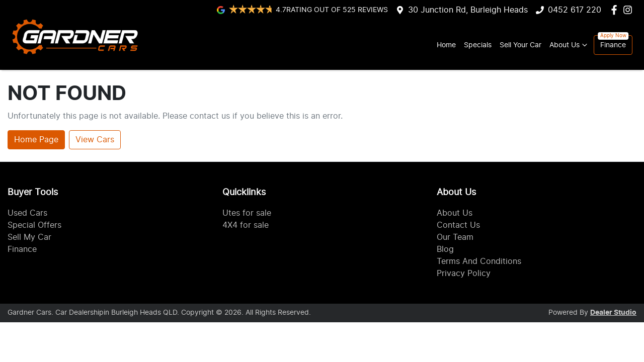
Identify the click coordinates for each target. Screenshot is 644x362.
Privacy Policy (464, 274)
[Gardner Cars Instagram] (630, 10)
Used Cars (27, 213)
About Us (570, 45)
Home (446, 45)
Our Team (455, 237)
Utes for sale (247, 213)
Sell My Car (29, 237)
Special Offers (34, 225)
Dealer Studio (613, 313)
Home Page (36, 140)
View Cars (95, 140)
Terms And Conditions (479, 261)
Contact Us (458, 225)
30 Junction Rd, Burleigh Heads (468, 10)
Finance (613, 45)
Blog (445, 249)
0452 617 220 (575, 10)
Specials (478, 45)
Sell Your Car (520, 45)
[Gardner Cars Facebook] (616, 10)
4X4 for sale (246, 225)
